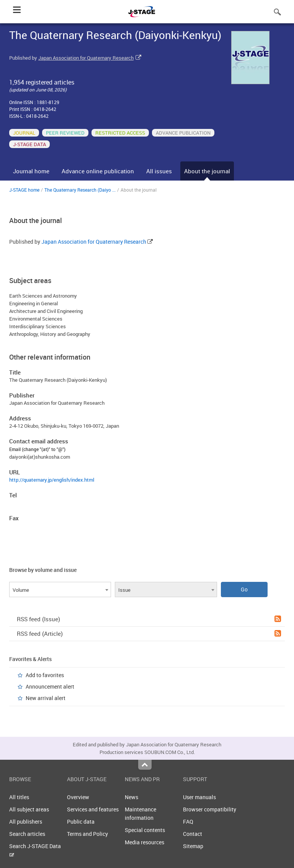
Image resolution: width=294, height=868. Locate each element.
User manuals (199, 797)
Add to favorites (45, 675)
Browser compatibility (210, 809)
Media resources (145, 842)
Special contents (145, 830)
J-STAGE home (24, 190)
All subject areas (29, 809)
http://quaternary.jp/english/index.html (52, 480)
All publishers (26, 822)
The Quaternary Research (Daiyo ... (80, 190)
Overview (78, 797)
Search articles (27, 834)
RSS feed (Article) (149, 633)
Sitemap (193, 846)
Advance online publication (98, 171)
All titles (19, 797)
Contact (193, 834)
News (131, 797)
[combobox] (60, 590)
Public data (81, 822)
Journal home (31, 171)
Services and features (93, 809)
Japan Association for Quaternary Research (86, 58)
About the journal (207, 171)
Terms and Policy (87, 834)
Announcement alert (50, 686)
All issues (159, 171)
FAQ (188, 822)
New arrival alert (46, 698)
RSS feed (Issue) (149, 619)
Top (145, 765)
